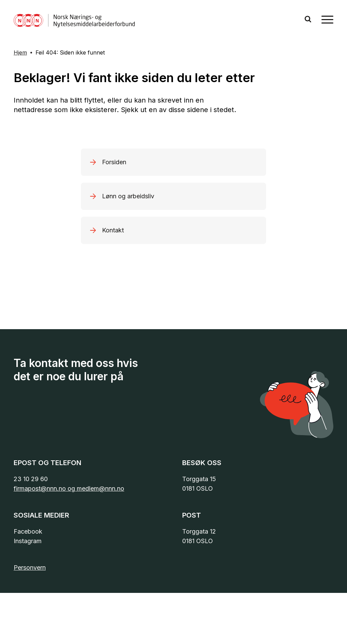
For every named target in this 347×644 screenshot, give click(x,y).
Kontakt (113, 230)
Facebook (28, 531)
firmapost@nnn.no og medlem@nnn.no (69, 488)
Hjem (20, 52)
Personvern (30, 568)
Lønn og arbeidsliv (128, 196)
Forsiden (114, 162)
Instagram (28, 541)
